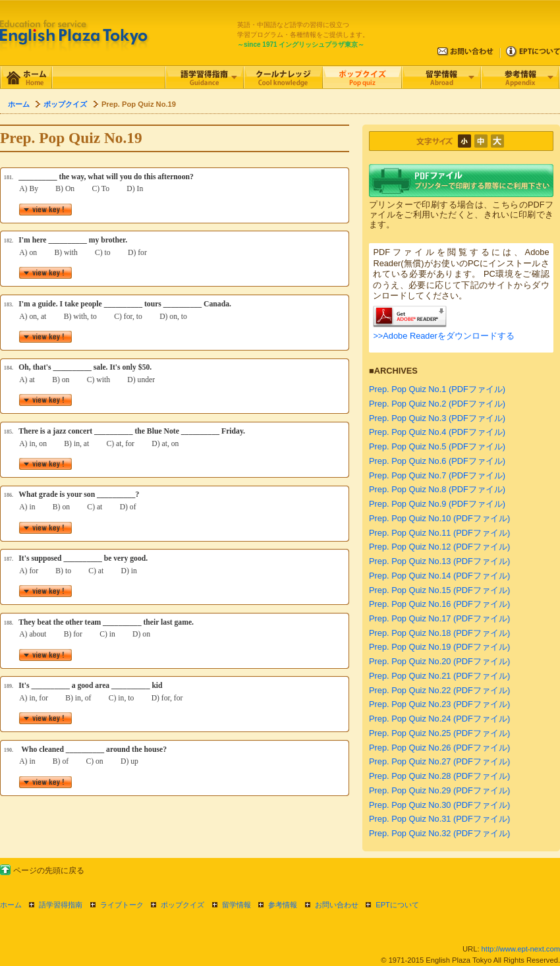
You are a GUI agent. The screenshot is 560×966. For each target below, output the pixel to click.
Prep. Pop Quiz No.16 (410, 604)
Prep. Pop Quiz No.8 (407, 489)
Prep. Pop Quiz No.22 (410, 690)
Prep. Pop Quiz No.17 (410, 618)
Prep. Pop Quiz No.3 (407, 418)
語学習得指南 (61, 905)
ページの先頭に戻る (49, 870)
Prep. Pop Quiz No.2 (407, 404)
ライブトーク (122, 905)
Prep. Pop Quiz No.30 (410, 805)
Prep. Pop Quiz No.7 (407, 475)
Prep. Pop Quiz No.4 (407, 432)
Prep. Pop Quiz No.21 (410, 676)
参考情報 (283, 905)
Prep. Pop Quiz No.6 (407, 461)
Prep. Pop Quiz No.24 (410, 719)
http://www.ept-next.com (521, 949)
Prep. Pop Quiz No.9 (407, 504)
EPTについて (397, 905)
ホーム (19, 104)
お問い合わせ (337, 905)
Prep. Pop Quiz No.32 (410, 833)
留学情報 (237, 905)
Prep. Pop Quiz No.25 (410, 733)
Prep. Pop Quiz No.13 (410, 561)
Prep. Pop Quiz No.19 (410, 647)
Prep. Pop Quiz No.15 (410, 590)
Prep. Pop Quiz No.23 (410, 704)
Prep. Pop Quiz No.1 (407, 389)
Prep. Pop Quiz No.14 (410, 576)
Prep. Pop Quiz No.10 (410, 518)
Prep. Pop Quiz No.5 (407, 446)
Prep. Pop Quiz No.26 (410, 748)
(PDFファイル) (477, 389)
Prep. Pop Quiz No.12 (410, 547)
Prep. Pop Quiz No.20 (410, 661)
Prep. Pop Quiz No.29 (410, 790)
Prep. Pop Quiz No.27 (410, 761)
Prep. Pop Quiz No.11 (410, 533)
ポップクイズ (65, 104)
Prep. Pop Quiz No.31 (410, 819)
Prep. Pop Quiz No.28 (410, 776)
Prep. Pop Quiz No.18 (410, 633)
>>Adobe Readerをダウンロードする (443, 336)
